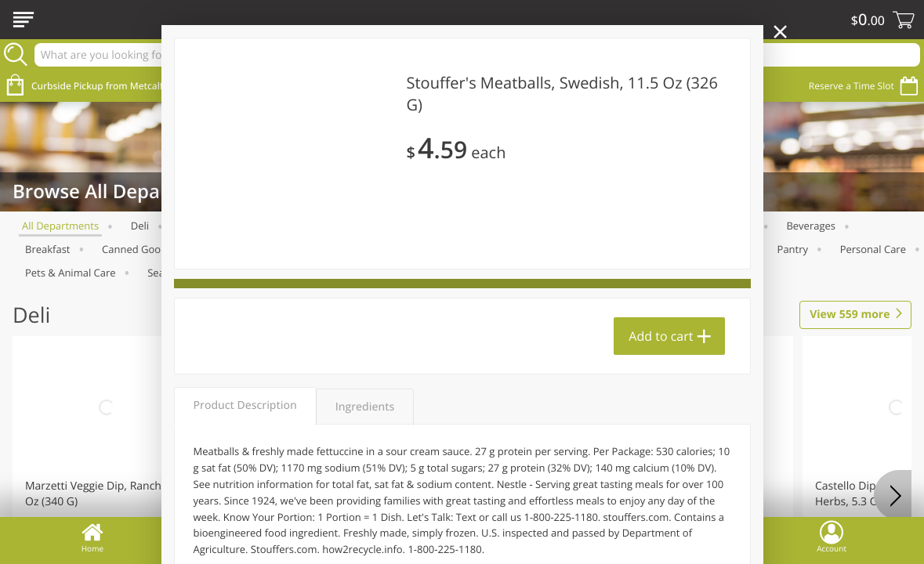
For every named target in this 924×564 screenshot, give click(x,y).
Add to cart (661, 336)
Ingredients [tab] (365, 407)
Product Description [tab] (245, 405)
